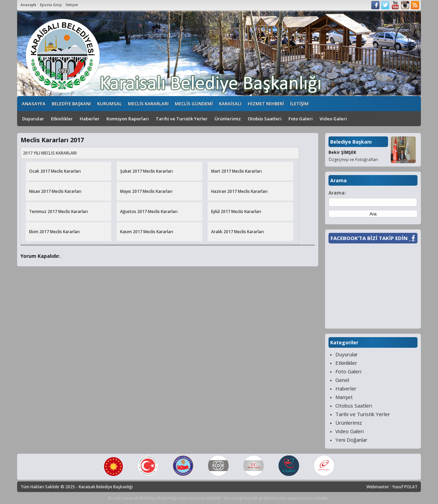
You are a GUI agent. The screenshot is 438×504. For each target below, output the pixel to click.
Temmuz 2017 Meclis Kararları (59, 211)
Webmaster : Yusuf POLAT (392, 487)
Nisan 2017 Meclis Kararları (55, 191)
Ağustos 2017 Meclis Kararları (149, 211)
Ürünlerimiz (228, 119)
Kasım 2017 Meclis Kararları (147, 232)
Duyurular (33, 119)
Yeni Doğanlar (351, 440)
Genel (342, 380)
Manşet (344, 397)
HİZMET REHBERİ (266, 104)
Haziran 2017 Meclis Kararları (239, 191)
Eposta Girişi (51, 5)
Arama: (337, 193)
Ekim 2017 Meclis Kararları (54, 232)
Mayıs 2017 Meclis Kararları (146, 191)
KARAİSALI (230, 104)
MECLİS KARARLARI (148, 104)
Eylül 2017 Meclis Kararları (236, 211)
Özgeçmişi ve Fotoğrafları (353, 160)
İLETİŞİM (299, 104)
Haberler (90, 119)
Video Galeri (333, 119)
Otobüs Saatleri (265, 119)
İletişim (72, 5)
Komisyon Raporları (128, 119)
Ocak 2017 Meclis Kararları (55, 171)
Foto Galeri (301, 119)
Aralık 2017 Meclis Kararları (237, 232)
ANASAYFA (34, 104)
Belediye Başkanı (351, 142)
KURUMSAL (109, 104)
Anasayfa (28, 5)
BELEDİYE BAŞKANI (71, 104)
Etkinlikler (62, 119)
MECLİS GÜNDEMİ (194, 104)
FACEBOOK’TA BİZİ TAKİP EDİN (369, 238)
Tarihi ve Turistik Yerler (182, 119)
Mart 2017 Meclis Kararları (236, 171)
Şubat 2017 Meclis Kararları (146, 171)
